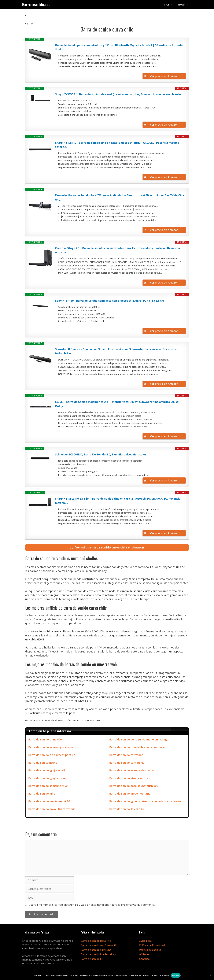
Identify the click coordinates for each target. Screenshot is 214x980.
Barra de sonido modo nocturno (130, 794)
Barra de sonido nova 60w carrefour (51, 809)
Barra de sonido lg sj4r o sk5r (47, 770)
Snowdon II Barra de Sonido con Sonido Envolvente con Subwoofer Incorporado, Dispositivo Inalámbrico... (116, 351)
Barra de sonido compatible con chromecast (138, 747)
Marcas (185, 4)
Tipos (170, 4)
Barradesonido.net (36, 4)
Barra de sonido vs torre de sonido (132, 770)
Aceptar (176, 975)
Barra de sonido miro (42, 794)
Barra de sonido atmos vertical (129, 778)
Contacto (144, 959)
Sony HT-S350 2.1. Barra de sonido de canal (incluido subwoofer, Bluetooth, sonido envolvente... (119, 94)
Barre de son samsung (43, 763)
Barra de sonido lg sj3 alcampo (48, 778)
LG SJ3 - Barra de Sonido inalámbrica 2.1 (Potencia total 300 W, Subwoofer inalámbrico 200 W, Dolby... (117, 404)
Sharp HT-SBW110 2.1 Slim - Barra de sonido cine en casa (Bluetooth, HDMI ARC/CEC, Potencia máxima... (118, 501)
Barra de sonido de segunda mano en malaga (139, 739)
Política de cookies (150, 950)
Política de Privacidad (152, 945)
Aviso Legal (146, 941)
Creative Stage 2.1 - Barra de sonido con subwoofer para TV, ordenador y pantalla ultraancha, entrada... (118, 250)
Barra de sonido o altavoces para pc (52, 755)
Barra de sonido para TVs (96, 941)
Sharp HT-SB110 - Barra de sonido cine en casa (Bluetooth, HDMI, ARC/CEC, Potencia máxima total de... (117, 145)
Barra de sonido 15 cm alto (127, 809)
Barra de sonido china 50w (45, 739)
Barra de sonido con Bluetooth (99, 945)
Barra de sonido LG (92, 959)
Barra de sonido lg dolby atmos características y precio (145, 801)
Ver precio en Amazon (164, 76)
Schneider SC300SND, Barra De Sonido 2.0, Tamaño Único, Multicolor (101, 454)
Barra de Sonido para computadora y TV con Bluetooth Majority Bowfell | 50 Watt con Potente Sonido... (119, 47)
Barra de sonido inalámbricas (98, 954)
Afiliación (145, 954)
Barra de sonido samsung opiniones (51, 747)
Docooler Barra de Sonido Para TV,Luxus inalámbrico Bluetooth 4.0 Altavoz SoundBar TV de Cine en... (120, 197)
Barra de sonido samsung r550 (48, 786)
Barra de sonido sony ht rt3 (127, 763)
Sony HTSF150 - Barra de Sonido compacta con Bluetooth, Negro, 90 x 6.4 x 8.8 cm (110, 301)
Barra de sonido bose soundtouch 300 (134, 786)
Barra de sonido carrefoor (126, 755)
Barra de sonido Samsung (96, 950)
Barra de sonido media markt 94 (49, 801)
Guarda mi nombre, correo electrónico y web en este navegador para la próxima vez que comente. (92, 905)
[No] (210, 975)
